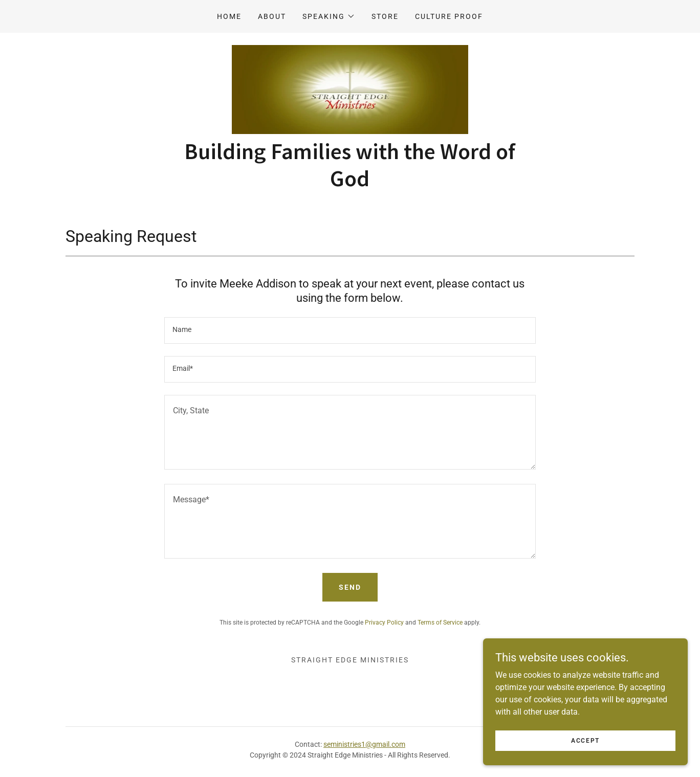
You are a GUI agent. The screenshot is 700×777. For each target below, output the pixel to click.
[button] (329, 16)
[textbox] (350, 330)
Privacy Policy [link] (384, 623)
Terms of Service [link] (440, 623)
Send (350, 587)
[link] (350, 89)
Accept (585, 740)
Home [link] (229, 16)
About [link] (272, 16)
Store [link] (385, 16)
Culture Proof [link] (449, 16)
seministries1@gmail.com (364, 744)
